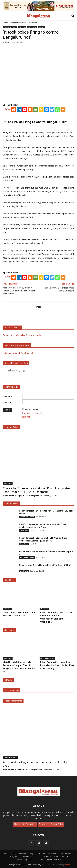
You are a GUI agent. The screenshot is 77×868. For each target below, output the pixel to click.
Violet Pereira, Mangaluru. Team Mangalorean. (23, 496)
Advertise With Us (54, 860)
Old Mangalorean (14, 857)
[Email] (36, 110)
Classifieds (24, 544)
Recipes (32, 854)
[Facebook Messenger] (47, 110)
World (56, 857)
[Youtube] (25, 110)
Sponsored (9, 630)
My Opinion (29, 860)
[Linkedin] (19, 110)
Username (8, 396)
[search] (36, 371)
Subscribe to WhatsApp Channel (18, 353)
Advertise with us (12, 328)
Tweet (8, 109)
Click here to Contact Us (25, 824)
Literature (41, 860)
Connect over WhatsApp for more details (22, 335)
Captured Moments (13, 701)
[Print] (30, 110)
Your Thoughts (65, 854)
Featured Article (12, 427)
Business (65, 857)
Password (7, 403)
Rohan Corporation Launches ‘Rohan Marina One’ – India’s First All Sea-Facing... (57, 665)
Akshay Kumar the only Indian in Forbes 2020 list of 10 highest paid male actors (19, 291)
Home (5, 23)
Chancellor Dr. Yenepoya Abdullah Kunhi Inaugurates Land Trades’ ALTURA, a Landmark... (37, 490)
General (19, 860)
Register (26, 417)
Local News (33, 23)
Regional (42, 27)
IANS (7, 42)
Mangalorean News (18, 23)
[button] (5, 16)
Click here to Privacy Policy (51, 824)
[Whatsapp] (58, 110)
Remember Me (32, 409)
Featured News (11, 504)
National (47, 857)
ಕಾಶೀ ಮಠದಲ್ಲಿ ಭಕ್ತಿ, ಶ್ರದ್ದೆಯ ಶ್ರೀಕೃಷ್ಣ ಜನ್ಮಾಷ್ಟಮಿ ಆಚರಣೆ (60, 289)
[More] (63, 110)
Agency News (32, 27)
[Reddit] (14, 110)
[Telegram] (52, 110)
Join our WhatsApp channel (17, 345)
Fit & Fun (41, 854)
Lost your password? (32, 413)
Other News (52, 854)
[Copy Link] (41, 110)
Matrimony (28, 857)
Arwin (67, 865)
